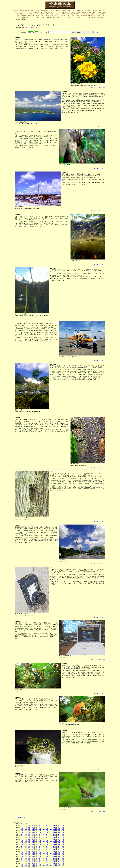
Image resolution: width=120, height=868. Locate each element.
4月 (33, 826)
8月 (47, 826)
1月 (22, 826)
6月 (40, 826)
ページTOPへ (95, 88)
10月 (55, 826)
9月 (51, 826)
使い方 (96, 32)
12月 (27, 824)
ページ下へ (102, 88)
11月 (23, 824)
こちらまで (31, 27)
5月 (36, 826)
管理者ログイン (22, 817)
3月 (29, 826)
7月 (44, 826)
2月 (26, 826)
